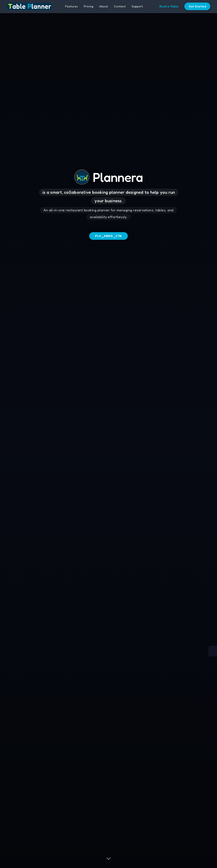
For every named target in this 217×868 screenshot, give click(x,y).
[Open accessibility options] (213, 651)
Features (71, 7)
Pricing (88, 7)
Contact (120, 7)
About (104, 7)
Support (137, 7)
